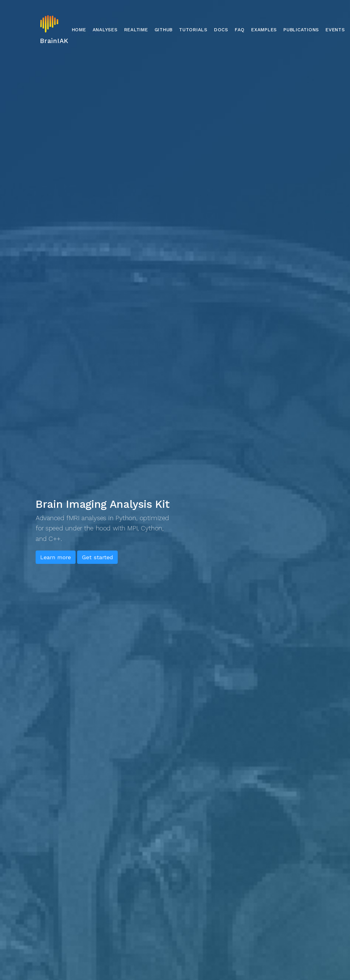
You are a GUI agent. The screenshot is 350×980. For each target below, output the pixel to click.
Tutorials (193, 30)
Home (79, 30)
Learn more (56, 557)
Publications (301, 30)
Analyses (105, 30)
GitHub (164, 30)
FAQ (240, 30)
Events (335, 30)
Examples (264, 30)
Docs (221, 30)
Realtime (136, 30)
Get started (97, 557)
